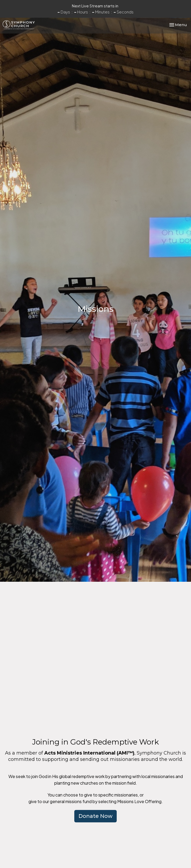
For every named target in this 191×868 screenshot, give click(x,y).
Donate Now (95, 816)
